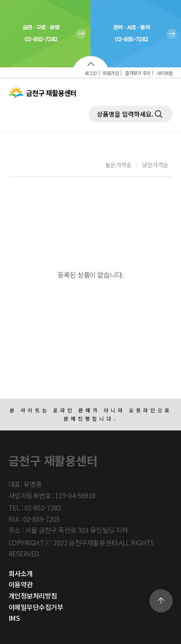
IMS (14, 618)
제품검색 (89, 106)
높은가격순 (118, 166)
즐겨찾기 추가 (138, 73)
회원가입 (111, 73)
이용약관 (21, 584)
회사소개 (21, 573)
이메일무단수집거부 (36, 607)
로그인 (91, 73)
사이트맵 (165, 73)
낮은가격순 (155, 166)
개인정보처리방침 (33, 596)
